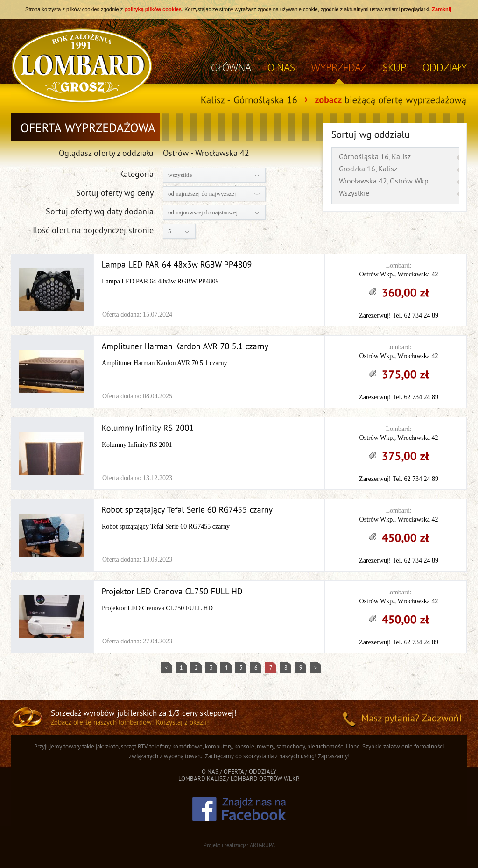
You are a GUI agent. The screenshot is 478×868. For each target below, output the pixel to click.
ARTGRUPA (262, 846)
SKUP (394, 67)
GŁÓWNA (231, 67)
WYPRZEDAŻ (339, 67)
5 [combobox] (170, 231)
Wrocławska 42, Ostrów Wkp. (384, 182)
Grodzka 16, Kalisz (368, 169)
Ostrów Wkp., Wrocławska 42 (399, 274)
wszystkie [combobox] (180, 175)
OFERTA (234, 772)
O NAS (281, 67)
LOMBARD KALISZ (202, 779)
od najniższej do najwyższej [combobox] (202, 194)
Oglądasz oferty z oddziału (106, 154)
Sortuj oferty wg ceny (115, 194)
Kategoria (136, 175)
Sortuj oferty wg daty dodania (100, 212)
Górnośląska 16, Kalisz (375, 157)
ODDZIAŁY (445, 67)
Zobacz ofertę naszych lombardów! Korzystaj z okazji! (130, 723)
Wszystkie (354, 194)
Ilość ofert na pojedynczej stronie (93, 231)
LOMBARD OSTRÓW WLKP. (265, 779)
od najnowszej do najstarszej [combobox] (203, 212)
